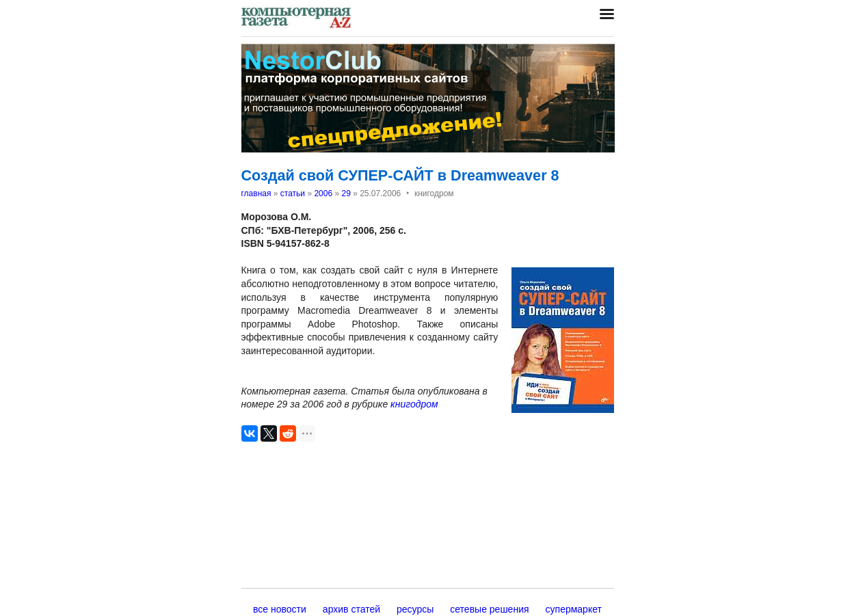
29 (346, 193)
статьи (293, 193)
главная (256, 193)
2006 (323, 193)
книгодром (414, 404)
